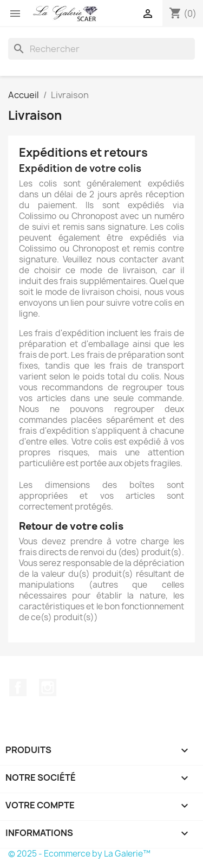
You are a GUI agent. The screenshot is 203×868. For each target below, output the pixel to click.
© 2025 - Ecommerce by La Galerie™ (79, 854)
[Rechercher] (101, 49)
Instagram (48, 687)
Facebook (18, 687)
